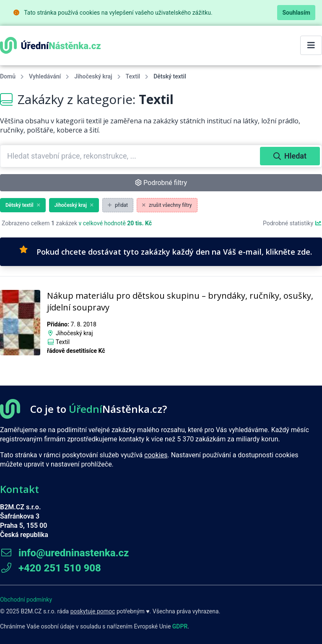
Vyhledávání (45, 76)
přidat (118, 205)
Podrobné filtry (161, 183)
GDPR (180, 626)
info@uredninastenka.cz (64, 553)
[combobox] (131, 156)
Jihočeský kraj (93, 76)
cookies (156, 455)
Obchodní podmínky (26, 600)
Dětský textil (23, 205)
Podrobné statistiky (292, 223)
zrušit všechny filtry (167, 205)
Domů (8, 76)
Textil (133, 76)
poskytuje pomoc (93, 611)
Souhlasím (296, 13)
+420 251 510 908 (51, 568)
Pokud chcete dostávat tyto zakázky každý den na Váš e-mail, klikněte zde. (166, 251)
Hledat (290, 156)
